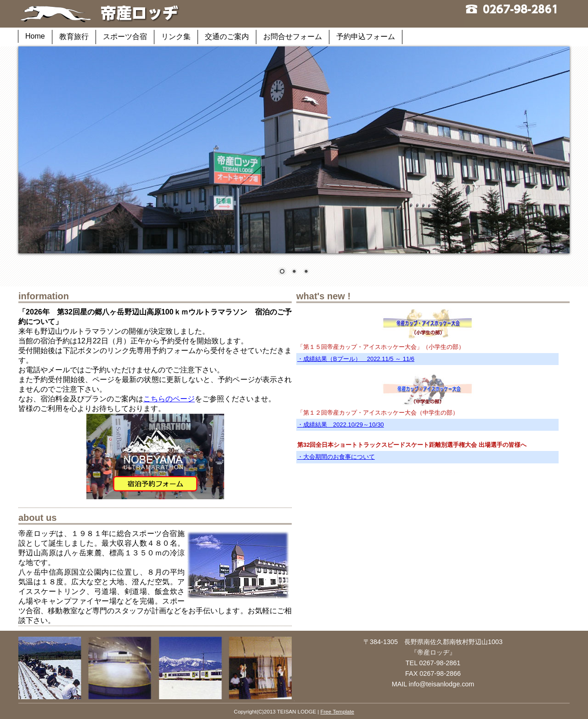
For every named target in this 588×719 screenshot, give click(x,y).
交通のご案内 (227, 37)
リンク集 (176, 37)
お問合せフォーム (293, 37)
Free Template (337, 712)
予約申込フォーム (366, 37)
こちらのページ (169, 399)
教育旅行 (74, 37)
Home (35, 36)
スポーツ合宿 (125, 37)
